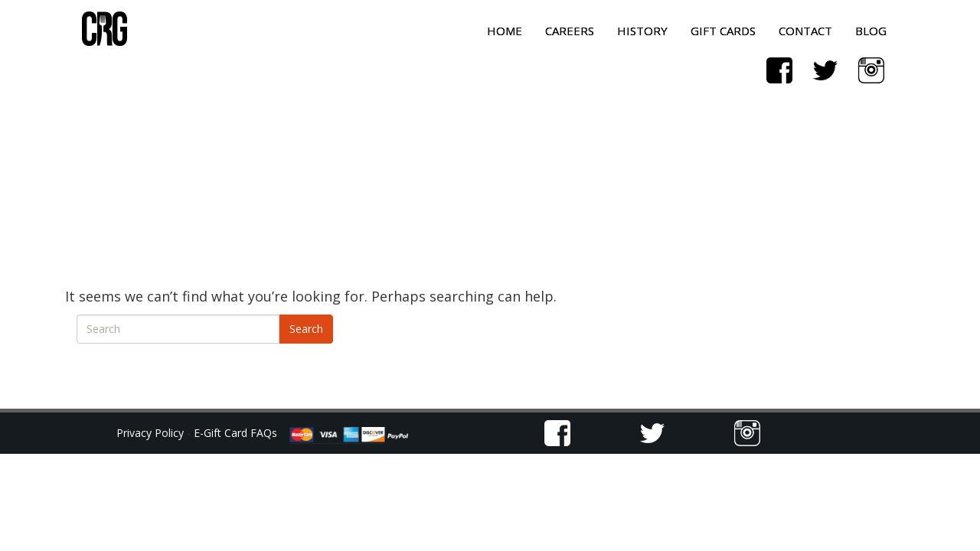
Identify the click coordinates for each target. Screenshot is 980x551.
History (642, 31)
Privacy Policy (152, 433)
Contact (805, 31)
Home (505, 31)
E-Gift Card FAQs (235, 433)
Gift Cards (723, 31)
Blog (871, 31)
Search (306, 329)
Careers (570, 31)
